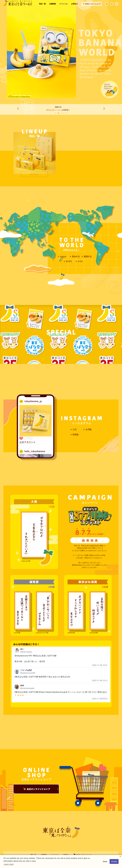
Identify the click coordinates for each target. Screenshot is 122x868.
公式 (75, 429)
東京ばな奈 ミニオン (57, 110)
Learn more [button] (9, 864)
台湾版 (89, 429)
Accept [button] (114, 861)
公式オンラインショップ (82, 855)
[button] (11, 96)
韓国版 (76, 435)
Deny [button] (105, 861)
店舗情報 (53, 8)
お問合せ (74, 8)
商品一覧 (42, 8)
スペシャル (64, 8)
